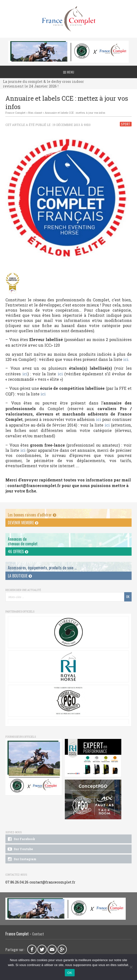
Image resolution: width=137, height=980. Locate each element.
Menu (69, 72)
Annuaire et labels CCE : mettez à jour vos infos (75, 113)
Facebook (32, 949)
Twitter (42, 949)
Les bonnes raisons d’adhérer (32, 515)
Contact (38, 934)
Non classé (35, 113)
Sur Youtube (20, 849)
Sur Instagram (21, 859)
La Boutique (20, 576)
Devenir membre (23, 523)
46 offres (18, 551)
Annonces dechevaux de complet (23, 541)
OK (70, 973)
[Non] (131, 967)
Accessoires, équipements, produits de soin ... (42, 568)
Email (52, 949)
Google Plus (62, 949)
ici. (126, 359)
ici (25, 374)
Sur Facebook (21, 839)
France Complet (15, 113)
